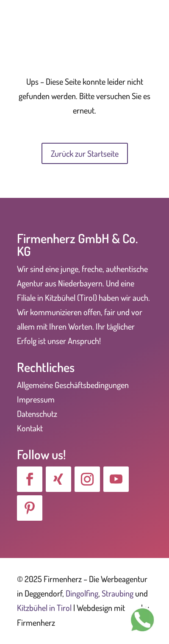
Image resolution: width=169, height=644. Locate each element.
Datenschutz (37, 414)
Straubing (118, 593)
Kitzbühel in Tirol (44, 608)
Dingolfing (82, 593)
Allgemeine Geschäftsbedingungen (73, 385)
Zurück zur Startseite (85, 153)
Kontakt (30, 428)
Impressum (36, 399)
